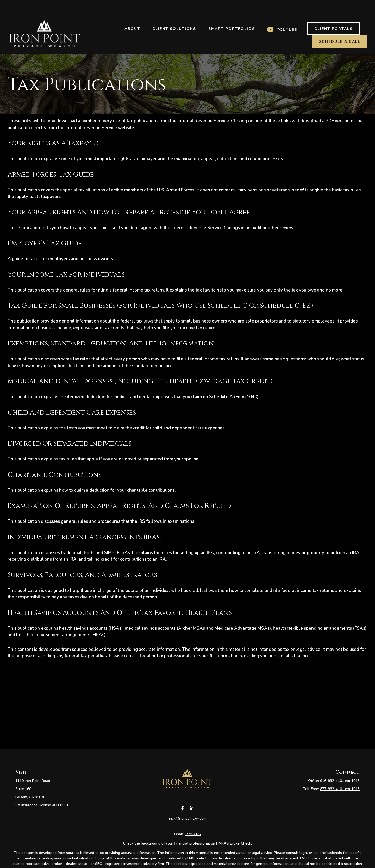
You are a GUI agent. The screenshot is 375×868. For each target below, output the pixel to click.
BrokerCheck (240, 849)
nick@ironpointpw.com (188, 824)
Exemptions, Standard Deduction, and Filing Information (111, 343)
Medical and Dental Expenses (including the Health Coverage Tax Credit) (140, 381)
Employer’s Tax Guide (45, 243)
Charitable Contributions (55, 475)
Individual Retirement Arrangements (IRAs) (85, 537)
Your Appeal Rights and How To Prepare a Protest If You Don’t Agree (129, 212)
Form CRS (193, 840)
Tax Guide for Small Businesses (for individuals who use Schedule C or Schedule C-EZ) (160, 306)
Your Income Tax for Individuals (66, 275)
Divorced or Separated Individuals (70, 444)
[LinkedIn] (192, 814)
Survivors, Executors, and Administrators (82, 575)
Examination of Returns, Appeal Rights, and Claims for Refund (119, 506)
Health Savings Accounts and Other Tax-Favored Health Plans (120, 613)
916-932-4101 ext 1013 (340, 781)
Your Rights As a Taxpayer (53, 143)
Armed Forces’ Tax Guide (51, 174)
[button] (132, 13)
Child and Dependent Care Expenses (72, 412)
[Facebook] (182, 814)
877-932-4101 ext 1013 (340, 789)
